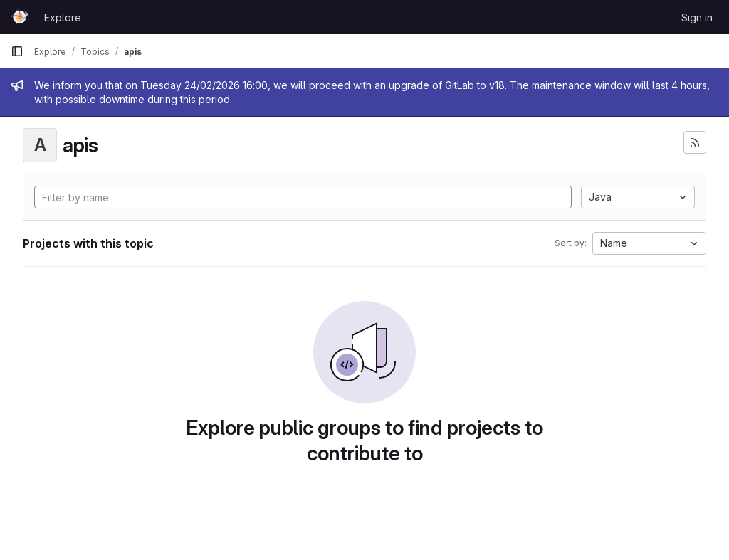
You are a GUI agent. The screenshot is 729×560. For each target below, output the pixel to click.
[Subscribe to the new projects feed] (695, 142)
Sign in (697, 17)
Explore (63, 17)
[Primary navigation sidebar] (17, 51)
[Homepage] (20, 17)
